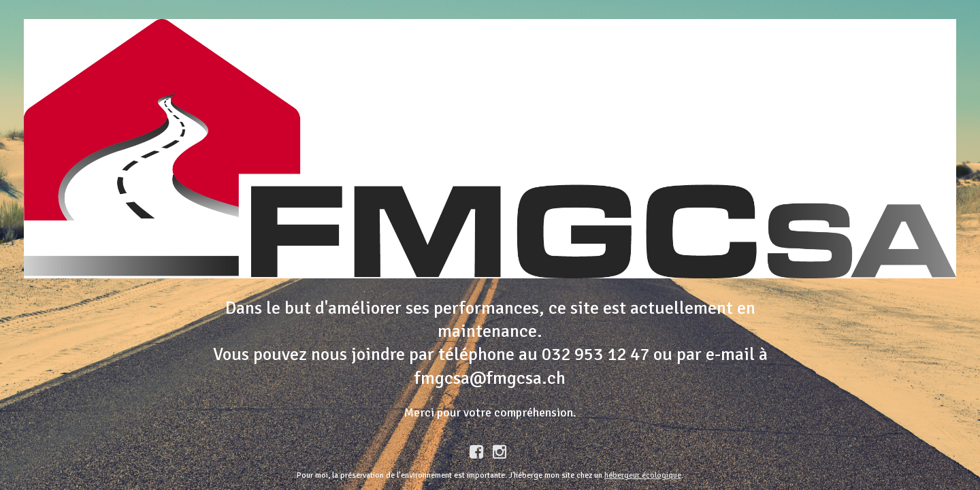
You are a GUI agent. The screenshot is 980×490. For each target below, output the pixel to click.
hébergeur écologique (643, 475)
